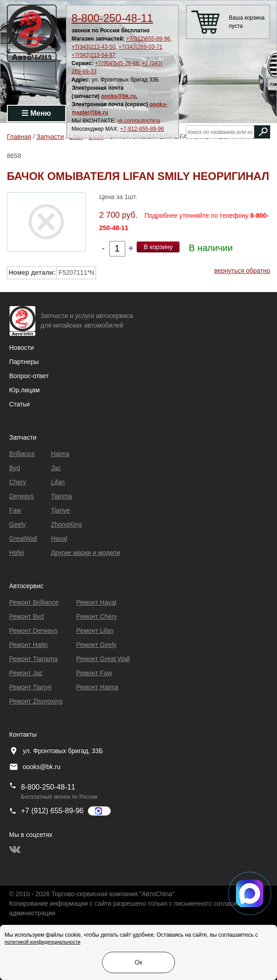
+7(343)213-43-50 (93, 47)
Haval (59, 539)
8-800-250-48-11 (112, 18)
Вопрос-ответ (29, 376)
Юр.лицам (24, 390)
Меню (36, 113)
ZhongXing (67, 524)
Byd (15, 468)
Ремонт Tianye (30, 687)
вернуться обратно (242, 271)
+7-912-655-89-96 (142, 129)
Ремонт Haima (97, 687)
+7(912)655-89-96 (148, 39)
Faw (15, 510)
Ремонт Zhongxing (36, 701)
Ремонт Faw (94, 673)
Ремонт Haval (96, 602)
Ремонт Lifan (95, 631)
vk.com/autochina (139, 121)
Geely (18, 524)
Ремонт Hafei (28, 645)
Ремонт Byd (26, 616)
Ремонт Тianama (33, 659)
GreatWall (23, 539)
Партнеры (24, 362)
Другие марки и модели (86, 553)
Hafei (17, 553)
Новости (21, 348)
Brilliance (22, 454)
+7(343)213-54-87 (93, 55)
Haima (60, 454)
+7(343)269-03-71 (140, 47)
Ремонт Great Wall (103, 659)
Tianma (62, 496)
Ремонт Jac (26, 673)
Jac (56, 468)
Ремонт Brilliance (34, 602)
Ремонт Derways (33, 631)
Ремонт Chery (96, 616)
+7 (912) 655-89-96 (52, 811)
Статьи (19, 404)
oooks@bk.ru (118, 96)
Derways (21, 496)
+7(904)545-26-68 (117, 63)
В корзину (158, 247)
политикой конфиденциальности (42, 942)
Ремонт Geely (96, 645)
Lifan (58, 482)
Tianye (61, 510)
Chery (18, 482)
